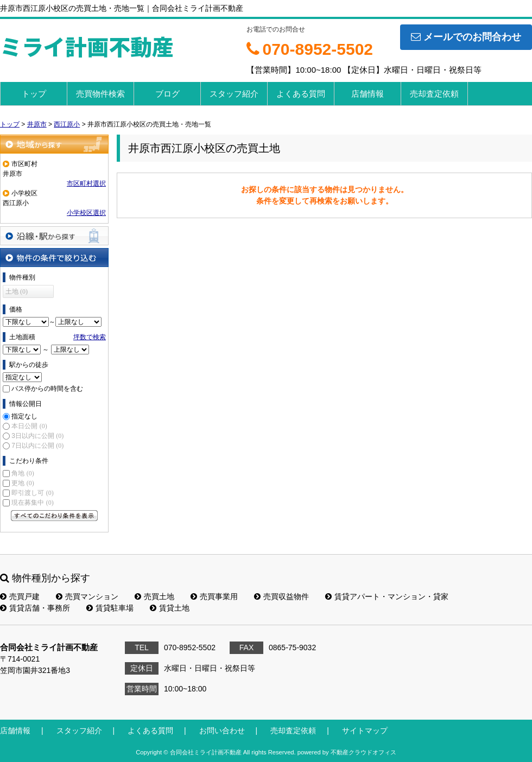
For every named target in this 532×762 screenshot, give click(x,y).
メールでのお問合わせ (466, 37)
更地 (23, 483)
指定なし (24, 416)
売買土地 (154, 596)
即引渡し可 (32, 493)
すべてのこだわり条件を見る (54, 516)
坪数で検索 (90, 337)
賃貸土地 (170, 608)
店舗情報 (368, 94)
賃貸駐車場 (110, 608)
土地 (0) (17, 291)
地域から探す (54, 144)
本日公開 (29, 426)
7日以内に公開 (37, 446)
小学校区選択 (86, 213)
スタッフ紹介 (234, 94)
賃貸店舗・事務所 (35, 608)
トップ (34, 94)
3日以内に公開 (37, 436)
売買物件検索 (100, 94)
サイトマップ (365, 731)
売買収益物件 (281, 596)
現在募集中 (32, 503)
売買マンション (87, 596)
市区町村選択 (86, 183)
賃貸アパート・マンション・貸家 (387, 596)
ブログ (167, 94)
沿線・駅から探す (54, 236)
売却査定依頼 (434, 94)
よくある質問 (301, 94)
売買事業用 (214, 596)
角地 (23, 473)
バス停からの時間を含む (47, 389)
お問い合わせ (222, 731)
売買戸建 (20, 596)
